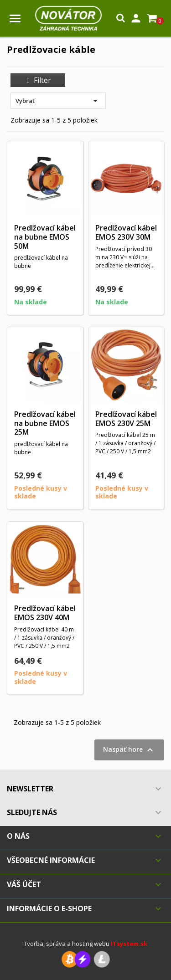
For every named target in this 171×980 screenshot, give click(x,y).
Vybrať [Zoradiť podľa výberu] (58, 101)
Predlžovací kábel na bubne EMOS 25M (45, 423)
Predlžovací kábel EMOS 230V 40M (45, 613)
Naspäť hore (129, 750)
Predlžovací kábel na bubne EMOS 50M (45, 237)
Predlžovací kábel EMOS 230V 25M (126, 419)
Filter (38, 80)
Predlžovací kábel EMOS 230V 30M (126, 232)
